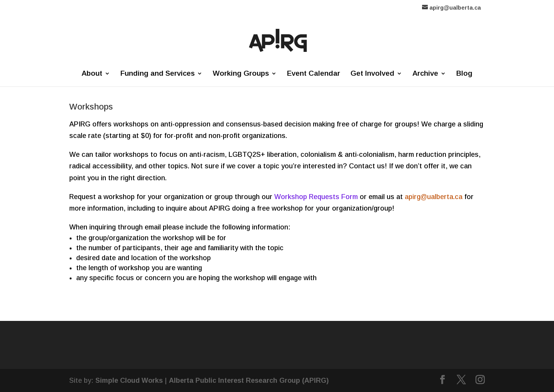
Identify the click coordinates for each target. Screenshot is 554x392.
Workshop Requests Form (316, 197)
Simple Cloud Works (129, 380)
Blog (464, 74)
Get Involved (372, 74)
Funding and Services (158, 74)
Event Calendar (314, 74)
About (92, 74)
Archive (425, 74)
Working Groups (241, 74)
